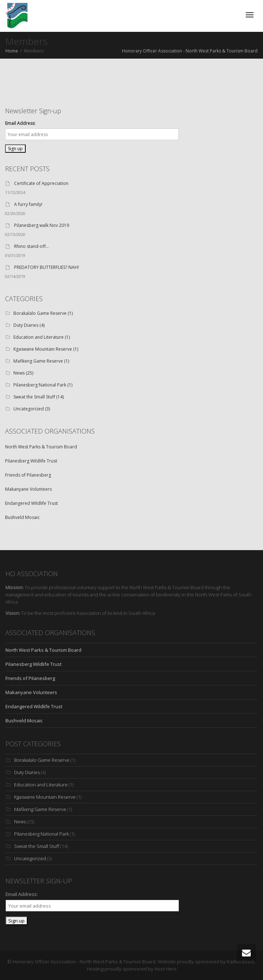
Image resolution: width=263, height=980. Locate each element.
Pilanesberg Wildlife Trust (31, 461)
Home (12, 51)
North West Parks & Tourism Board (41, 447)
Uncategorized (29, 409)
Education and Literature (39, 337)
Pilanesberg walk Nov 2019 (42, 225)
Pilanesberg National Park (40, 385)
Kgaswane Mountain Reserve (43, 349)
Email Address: (20, 123)
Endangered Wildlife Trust (31, 503)
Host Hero (166, 969)
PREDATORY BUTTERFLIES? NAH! (46, 267)
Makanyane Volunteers (28, 489)
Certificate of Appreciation (41, 183)
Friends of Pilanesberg (28, 475)
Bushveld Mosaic (22, 517)
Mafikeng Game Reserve (38, 361)
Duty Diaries (26, 325)
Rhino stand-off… (31, 246)
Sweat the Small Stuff (34, 397)
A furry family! (28, 204)
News (19, 373)
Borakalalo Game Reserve (40, 313)
